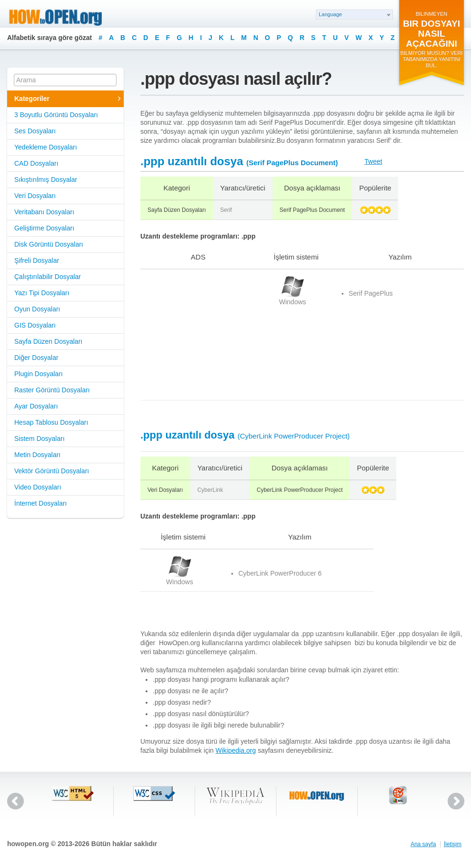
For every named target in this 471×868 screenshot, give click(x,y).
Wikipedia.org (236, 750)
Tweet (373, 161)
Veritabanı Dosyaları (44, 212)
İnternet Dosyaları (41, 503)
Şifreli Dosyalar (37, 260)
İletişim (453, 844)
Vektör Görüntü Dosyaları (52, 471)
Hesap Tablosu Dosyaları (51, 422)
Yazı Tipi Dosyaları (42, 293)
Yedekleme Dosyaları (46, 147)
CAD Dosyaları (36, 163)
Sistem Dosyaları (39, 439)
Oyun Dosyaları (37, 309)
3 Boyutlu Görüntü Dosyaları (56, 115)
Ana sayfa (423, 844)
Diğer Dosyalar (36, 358)
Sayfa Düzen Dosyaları (48, 341)
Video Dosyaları (38, 487)
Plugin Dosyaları (39, 374)
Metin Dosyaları (37, 455)
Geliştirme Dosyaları (44, 228)
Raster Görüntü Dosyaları (52, 390)
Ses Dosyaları (35, 131)
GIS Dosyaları (35, 325)
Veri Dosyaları (35, 196)
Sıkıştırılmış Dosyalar (46, 180)
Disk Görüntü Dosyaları (49, 244)
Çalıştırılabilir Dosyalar (48, 277)
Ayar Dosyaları (36, 406)
